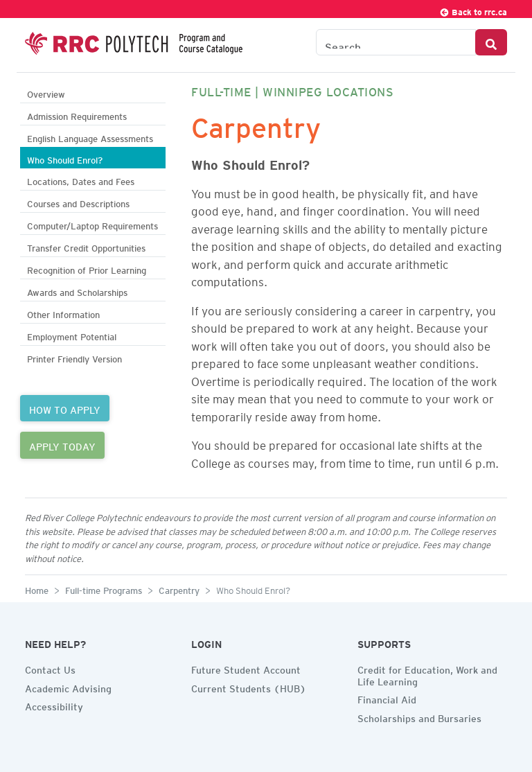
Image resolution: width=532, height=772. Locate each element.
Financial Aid (387, 698)
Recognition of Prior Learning (87, 269)
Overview (46, 93)
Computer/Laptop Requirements (92, 224)
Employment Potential (72, 335)
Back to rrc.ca (473, 10)
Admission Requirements (77, 115)
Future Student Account (246, 668)
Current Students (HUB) (249, 687)
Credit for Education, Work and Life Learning (427, 674)
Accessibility (54, 705)
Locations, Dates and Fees (81, 180)
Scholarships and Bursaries (419, 717)
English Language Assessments (90, 137)
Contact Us (50, 668)
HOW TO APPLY (65, 408)
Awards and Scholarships (77, 291)
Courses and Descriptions (78, 202)
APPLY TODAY (62, 445)
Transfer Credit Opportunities (86, 246)
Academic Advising (68, 687)
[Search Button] (491, 42)
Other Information (63, 313)
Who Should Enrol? (65, 158)
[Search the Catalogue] (396, 42)
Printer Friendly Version (74, 357)
